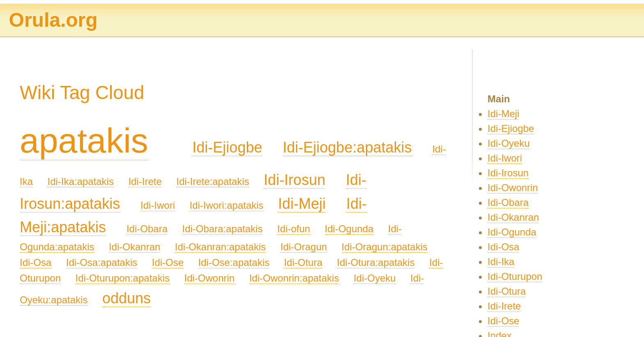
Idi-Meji (302, 204)
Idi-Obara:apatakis (222, 229)
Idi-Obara (147, 229)
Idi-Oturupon (515, 276)
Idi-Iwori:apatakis (227, 205)
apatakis (84, 141)
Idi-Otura (303, 262)
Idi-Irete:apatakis (213, 181)
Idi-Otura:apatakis (376, 262)
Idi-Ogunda (349, 229)
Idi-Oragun (304, 247)
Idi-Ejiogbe (227, 147)
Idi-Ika (501, 262)
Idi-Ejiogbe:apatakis (347, 147)
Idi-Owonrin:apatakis (294, 278)
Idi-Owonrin (209, 278)
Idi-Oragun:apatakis (385, 247)
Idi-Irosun (294, 180)
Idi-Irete (145, 181)
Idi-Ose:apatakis (234, 262)
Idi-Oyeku (375, 278)
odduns (126, 298)
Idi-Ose (168, 262)
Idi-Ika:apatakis (80, 181)
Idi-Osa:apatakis (102, 262)
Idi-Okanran (135, 247)
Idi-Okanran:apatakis (220, 247)
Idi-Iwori (158, 205)
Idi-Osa (36, 262)
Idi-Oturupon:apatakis (123, 278)
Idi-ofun (294, 229)
